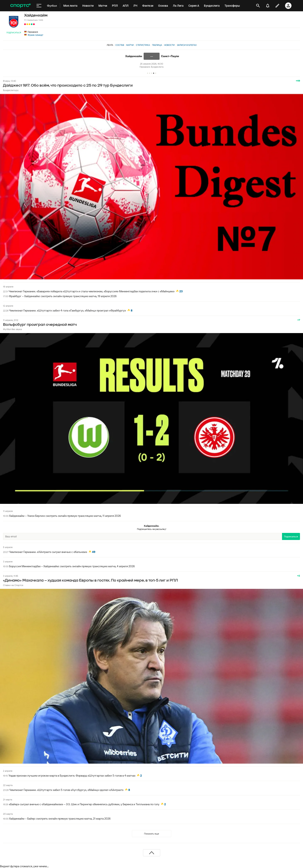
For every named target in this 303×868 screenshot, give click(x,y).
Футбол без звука (12, 329)
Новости (169, 45)
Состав (120, 45)
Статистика (143, 45)
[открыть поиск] (258, 6)
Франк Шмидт (35, 35)
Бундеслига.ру (11, 90)
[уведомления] (268, 6)
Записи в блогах (187, 45)
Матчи (130, 45)
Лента (110, 45)
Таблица (157, 45)
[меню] (39, 6)
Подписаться (14, 33)
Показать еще (151, 834)
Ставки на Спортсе (13, 585)
